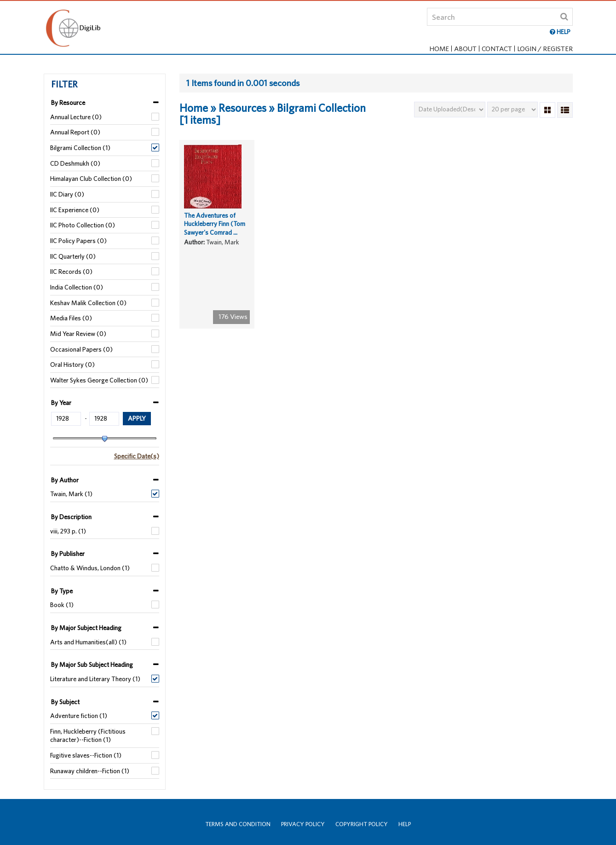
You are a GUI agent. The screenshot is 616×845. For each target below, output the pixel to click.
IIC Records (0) (71, 272)
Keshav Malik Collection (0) (88, 303)
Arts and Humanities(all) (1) (88, 642)
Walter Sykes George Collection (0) (99, 380)
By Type (62, 591)
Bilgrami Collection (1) (80, 148)
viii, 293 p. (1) (68, 531)
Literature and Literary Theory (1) (95, 679)
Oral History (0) (72, 365)
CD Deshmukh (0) (75, 163)
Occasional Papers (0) (81, 349)
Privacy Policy (303, 824)
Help (405, 824)
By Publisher (68, 554)
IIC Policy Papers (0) (78, 241)
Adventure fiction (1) (79, 716)
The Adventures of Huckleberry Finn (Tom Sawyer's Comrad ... (215, 231)
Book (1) (62, 605)
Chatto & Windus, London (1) (90, 568)
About (465, 49)
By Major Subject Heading (86, 628)
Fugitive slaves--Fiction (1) (86, 755)
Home (439, 49)
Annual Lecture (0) (76, 117)
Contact (497, 49)
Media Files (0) (71, 318)
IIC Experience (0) (75, 210)
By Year (61, 403)
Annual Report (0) (75, 132)
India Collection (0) (77, 287)
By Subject (65, 702)
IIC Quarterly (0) (73, 256)
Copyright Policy (362, 824)
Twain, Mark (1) (71, 494)
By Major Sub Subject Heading (92, 665)
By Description (71, 517)
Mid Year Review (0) (78, 334)
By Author (65, 480)
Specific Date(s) (137, 456)
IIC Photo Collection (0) (83, 225)
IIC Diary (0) (67, 194)
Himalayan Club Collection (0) (91, 179)
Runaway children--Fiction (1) (90, 771)
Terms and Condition (238, 824)
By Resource (68, 103)
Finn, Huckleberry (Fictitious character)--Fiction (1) (88, 736)
